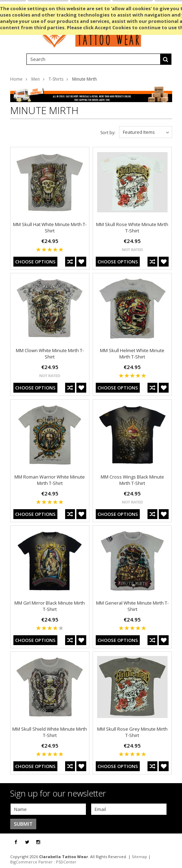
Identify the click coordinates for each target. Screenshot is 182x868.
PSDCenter (66, 862)
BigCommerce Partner (32, 862)
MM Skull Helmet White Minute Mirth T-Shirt (132, 354)
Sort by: (108, 133)
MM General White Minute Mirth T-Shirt (132, 606)
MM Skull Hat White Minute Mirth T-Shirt (50, 227)
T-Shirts (56, 79)
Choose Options (35, 262)
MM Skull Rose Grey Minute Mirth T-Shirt (132, 732)
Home (16, 79)
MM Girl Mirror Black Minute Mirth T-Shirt (50, 606)
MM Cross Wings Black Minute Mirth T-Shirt (132, 480)
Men (36, 79)
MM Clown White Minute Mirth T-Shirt (50, 354)
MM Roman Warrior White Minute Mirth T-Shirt (50, 480)
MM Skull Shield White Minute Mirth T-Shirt (50, 732)
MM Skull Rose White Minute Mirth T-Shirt (132, 227)
